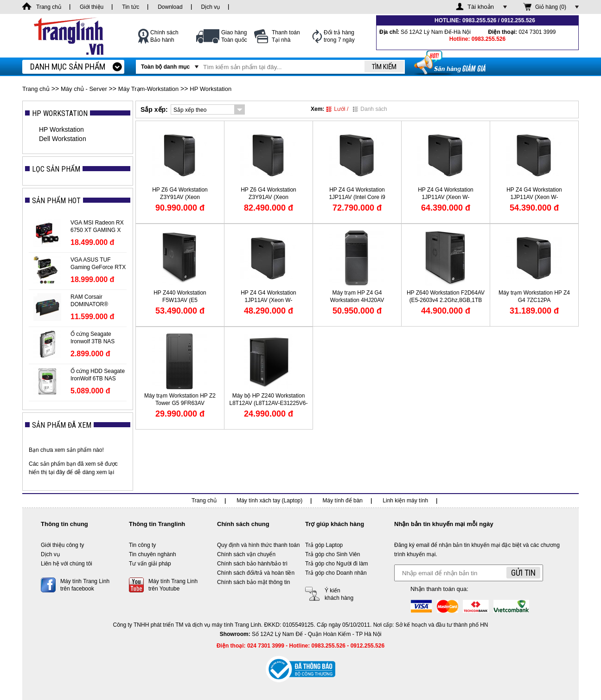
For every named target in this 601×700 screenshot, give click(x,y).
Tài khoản (481, 7)
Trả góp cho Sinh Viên (332, 554)
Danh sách (370, 109)
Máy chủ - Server (84, 89)
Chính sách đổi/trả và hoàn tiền (256, 573)
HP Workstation (211, 89)
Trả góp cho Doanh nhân (336, 573)
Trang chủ (36, 89)
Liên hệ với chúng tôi (67, 564)
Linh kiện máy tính (405, 501)
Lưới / (337, 109)
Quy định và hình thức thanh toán (258, 545)
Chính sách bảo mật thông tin (253, 582)
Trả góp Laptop (324, 545)
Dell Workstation (63, 139)
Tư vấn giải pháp (150, 564)
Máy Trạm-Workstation (148, 89)
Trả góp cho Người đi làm (337, 564)
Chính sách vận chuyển (246, 554)
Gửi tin (523, 573)
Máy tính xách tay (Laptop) (269, 501)
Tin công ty (142, 545)
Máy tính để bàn (343, 501)
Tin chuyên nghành (153, 554)
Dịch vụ (50, 554)
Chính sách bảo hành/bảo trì (252, 564)
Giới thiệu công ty (62, 545)
